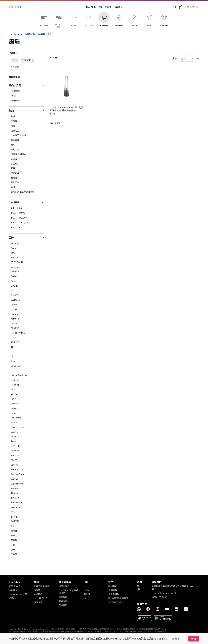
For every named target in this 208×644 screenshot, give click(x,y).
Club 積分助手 (41, 599)
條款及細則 (114, 594)
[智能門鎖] (27, 183)
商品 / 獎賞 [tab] (15, 86)
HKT (86, 599)
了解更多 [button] (175, 639)
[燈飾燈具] (27, 173)
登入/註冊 (192, 7)
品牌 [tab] (11, 238)
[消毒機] (27, 178)
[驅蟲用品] (27, 131)
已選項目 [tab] (13, 53)
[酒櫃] (27, 187)
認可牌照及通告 (116, 603)
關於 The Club (16, 586)
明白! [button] (194, 639)
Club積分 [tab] (14, 202)
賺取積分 (38, 590)
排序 (175, 59)
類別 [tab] (11, 111)
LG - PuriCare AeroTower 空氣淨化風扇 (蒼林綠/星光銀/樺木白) (64, 111)
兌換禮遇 (38, 594)
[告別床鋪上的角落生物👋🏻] (27, 192)
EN (138, 589)
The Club (91, 7)
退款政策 (63, 597)
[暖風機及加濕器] (27, 154)
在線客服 (63, 605)
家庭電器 (41, 34)
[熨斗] (27, 145)
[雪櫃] (27, 117)
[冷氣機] (27, 121)
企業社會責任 (105, 7)
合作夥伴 (118, 7)
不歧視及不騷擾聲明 (118, 599)
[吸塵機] (27, 159)
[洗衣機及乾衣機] (27, 135)
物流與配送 (64, 586)
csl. (85, 586)
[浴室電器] (27, 140)
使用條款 (113, 590)
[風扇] (27, 126)
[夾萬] (27, 168)
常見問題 (63, 601)
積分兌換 (38, 603)
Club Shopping (16, 34)
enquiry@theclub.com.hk (164, 593)
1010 (86, 590)
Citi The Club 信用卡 (19, 594)
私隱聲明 (113, 586)
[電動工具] (27, 150)
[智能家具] (27, 164)
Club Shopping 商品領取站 (69, 592)
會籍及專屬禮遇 (41, 586)
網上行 (87, 594)
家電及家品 (30, 34)
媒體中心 (13, 599)
